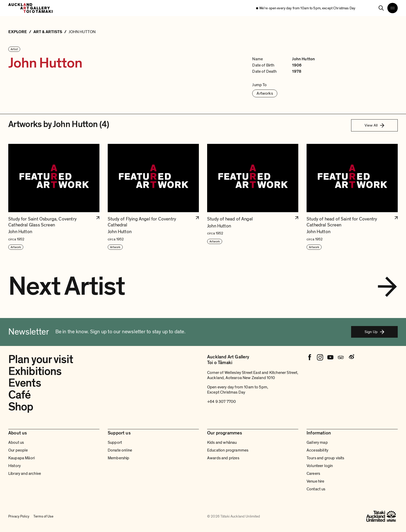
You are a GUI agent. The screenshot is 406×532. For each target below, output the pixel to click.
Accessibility (317, 450)
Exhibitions (35, 371)
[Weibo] (351, 357)
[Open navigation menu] (393, 8)
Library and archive (25, 474)
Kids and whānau (222, 442)
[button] (54, 197)
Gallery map (317, 442)
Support (115, 442)
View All (374, 125)
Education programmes (228, 450)
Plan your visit (41, 359)
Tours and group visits (325, 458)
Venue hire (316, 481)
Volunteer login (320, 466)
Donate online (120, 450)
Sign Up (374, 332)
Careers (313, 474)
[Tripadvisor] (341, 357)
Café (19, 395)
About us (16, 442)
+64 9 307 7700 (222, 402)
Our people (18, 450)
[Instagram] (320, 357)
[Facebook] (310, 357)
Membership (119, 458)
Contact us (316, 489)
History (15, 466)
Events (25, 383)
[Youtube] (330, 357)
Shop (21, 407)
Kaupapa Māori (21, 458)
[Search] (381, 8)
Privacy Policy (19, 516)
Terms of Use (43, 516)
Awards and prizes (223, 458)
